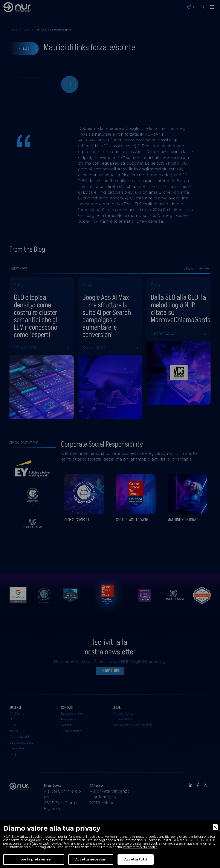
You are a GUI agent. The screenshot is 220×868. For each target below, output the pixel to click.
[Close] (215, 827)
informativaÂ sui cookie (140, 847)
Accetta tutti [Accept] (136, 859)
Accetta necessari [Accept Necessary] (91, 859)
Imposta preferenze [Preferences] (34, 859)
